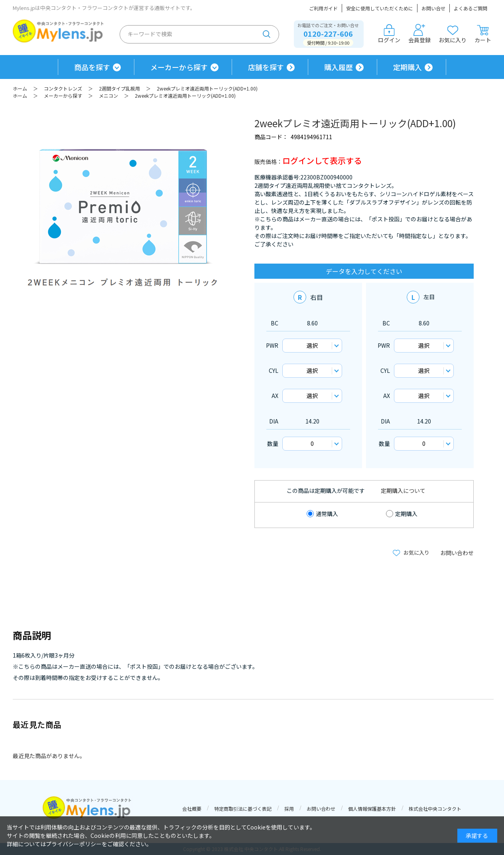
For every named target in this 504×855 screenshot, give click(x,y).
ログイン (389, 34)
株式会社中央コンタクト (435, 809)
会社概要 (192, 809)
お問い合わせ (457, 553)
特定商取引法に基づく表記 (243, 809)
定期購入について (403, 491)
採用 (289, 809)
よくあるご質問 (471, 8)
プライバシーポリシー (74, 844)
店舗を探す (266, 67)
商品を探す (92, 67)
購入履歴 (339, 67)
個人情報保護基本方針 (372, 809)
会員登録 (419, 34)
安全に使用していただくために (380, 8)
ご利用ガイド (323, 8)
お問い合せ (433, 8)
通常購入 (327, 514)
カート (483, 34)
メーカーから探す (179, 67)
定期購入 (408, 67)
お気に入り (453, 34)
